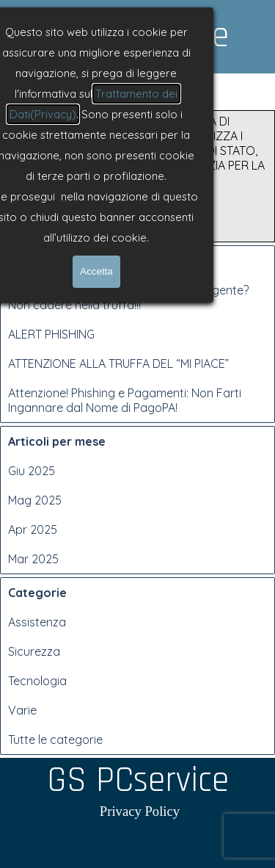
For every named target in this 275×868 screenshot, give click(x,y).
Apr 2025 (33, 529)
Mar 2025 (33, 559)
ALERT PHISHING (51, 334)
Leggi (127, 229)
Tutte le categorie (55, 739)
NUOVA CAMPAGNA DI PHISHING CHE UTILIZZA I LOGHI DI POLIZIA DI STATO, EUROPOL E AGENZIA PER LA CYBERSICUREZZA (189, 151)
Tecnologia (37, 681)
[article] (137, 176)
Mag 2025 (35, 500)
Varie (22, 710)
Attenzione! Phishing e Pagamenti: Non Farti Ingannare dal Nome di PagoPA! (125, 400)
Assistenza (37, 622)
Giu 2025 (32, 471)
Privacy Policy (140, 811)
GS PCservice (138, 36)
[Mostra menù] (140, 88)
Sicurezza (34, 651)
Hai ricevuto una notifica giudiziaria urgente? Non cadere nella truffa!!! (128, 297)
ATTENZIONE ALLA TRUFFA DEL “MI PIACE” (118, 364)
